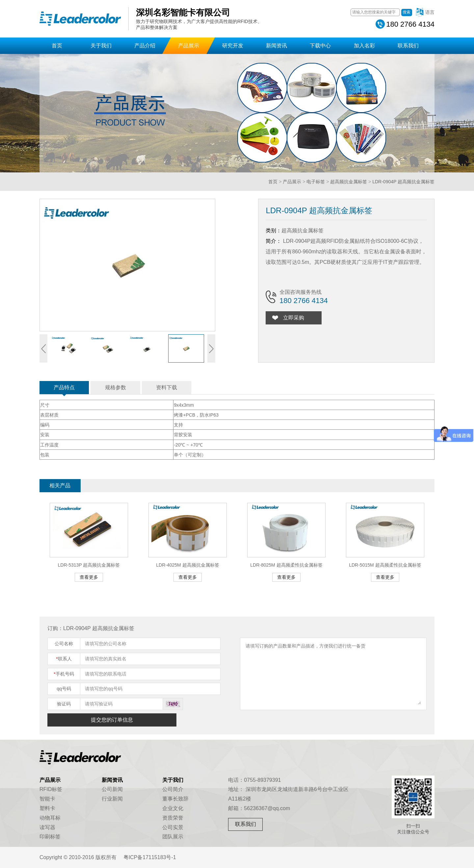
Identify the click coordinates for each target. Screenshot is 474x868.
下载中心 (320, 46)
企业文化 (173, 808)
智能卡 (47, 799)
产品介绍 (145, 46)
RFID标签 (51, 789)
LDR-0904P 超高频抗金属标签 (403, 182)
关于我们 (101, 46)
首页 (57, 46)
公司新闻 (112, 789)
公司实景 (173, 827)
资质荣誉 (173, 818)
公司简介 (173, 789)
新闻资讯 (276, 46)
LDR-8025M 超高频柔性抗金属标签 (286, 565)
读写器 (47, 827)
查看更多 (89, 577)
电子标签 (316, 182)
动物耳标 (50, 818)
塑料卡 (47, 808)
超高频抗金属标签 (349, 182)
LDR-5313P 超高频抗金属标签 (89, 565)
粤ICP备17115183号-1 (150, 857)
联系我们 (408, 46)
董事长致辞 (175, 799)
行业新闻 (112, 799)
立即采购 (294, 318)
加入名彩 (364, 46)
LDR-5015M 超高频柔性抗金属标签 (385, 565)
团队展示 (173, 837)
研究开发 (233, 46)
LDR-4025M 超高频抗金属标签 (187, 565)
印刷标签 (50, 837)
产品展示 (189, 46)
